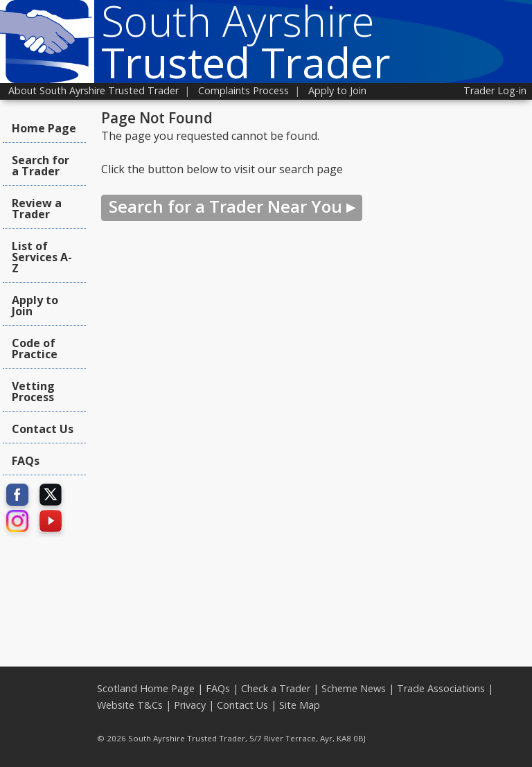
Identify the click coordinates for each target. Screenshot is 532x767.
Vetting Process (33, 391)
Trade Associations (441, 688)
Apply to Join (337, 90)
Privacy (190, 705)
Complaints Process (243, 90)
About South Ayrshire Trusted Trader (94, 90)
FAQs (26, 461)
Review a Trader (37, 209)
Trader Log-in (495, 90)
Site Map (300, 705)
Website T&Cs (130, 705)
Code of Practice (35, 349)
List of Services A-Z (42, 257)
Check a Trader (276, 688)
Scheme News (354, 688)
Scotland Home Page (146, 688)
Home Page (44, 128)
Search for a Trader (41, 166)
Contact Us (43, 429)
